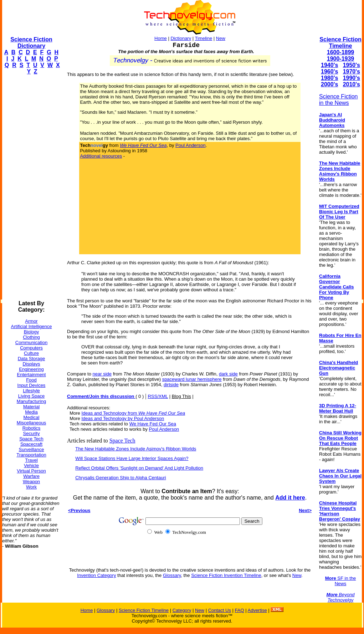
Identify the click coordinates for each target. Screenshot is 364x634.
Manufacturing (31, 401)
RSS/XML (158, 396)
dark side (228, 374)
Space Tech (31, 439)
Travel (31, 460)
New (221, 38)
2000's (329, 84)
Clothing (31, 337)
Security (32, 433)
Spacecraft (31, 444)
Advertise (257, 610)
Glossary (172, 575)
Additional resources (101, 156)
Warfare (31, 476)
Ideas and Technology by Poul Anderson (123, 418)
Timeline (204, 38)
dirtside (171, 385)
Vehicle (31, 466)
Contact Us (220, 610)
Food (31, 380)
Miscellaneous (31, 423)
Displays (31, 364)
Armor (31, 321)
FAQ (240, 610)
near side (102, 374)
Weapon (31, 482)
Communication (31, 342)
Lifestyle (31, 391)
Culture (31, 353)
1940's (329, 65)
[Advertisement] (31, 188)
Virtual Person (31, 471)
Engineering (31, 369)
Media (31, 412)
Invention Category (96, 575)
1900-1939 (341, 59)
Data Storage (32, 359)
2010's (352, 84)
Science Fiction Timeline (340, 43)
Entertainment (32, 375)
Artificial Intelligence (32, 326)
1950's (352, 65)
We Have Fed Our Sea (153, 424)
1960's (329, 71)
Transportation (31, 455)
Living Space (31, 396)
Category (182, 610)
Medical (32, 417)
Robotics (32, 428)
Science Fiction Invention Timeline (226, 575)
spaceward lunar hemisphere (192, 379)
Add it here (290, 498)
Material (31, 407)
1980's (329, 78)
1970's (352, 71)
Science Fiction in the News (339, 100)
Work (31, 487)
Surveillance (32, 449)
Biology (32, 332)
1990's (352, 78)
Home (161, 38)
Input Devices (32, 385)
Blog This (181, 396)
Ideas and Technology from (133, 413)
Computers (31, 348)
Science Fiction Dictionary (31, 43)
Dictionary (181, 38)
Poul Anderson (191, 145)
